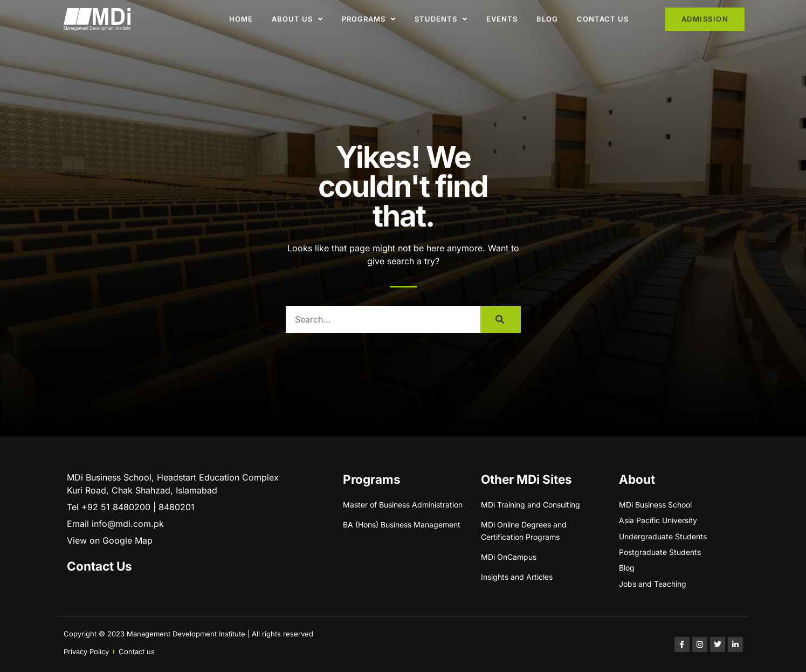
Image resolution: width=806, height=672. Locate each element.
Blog (547, 19)
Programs (369, 19)
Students (441, 19)
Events (502, 19)
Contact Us (603, 19)
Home (241, 19)
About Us (297, 19)
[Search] (501, 319)
